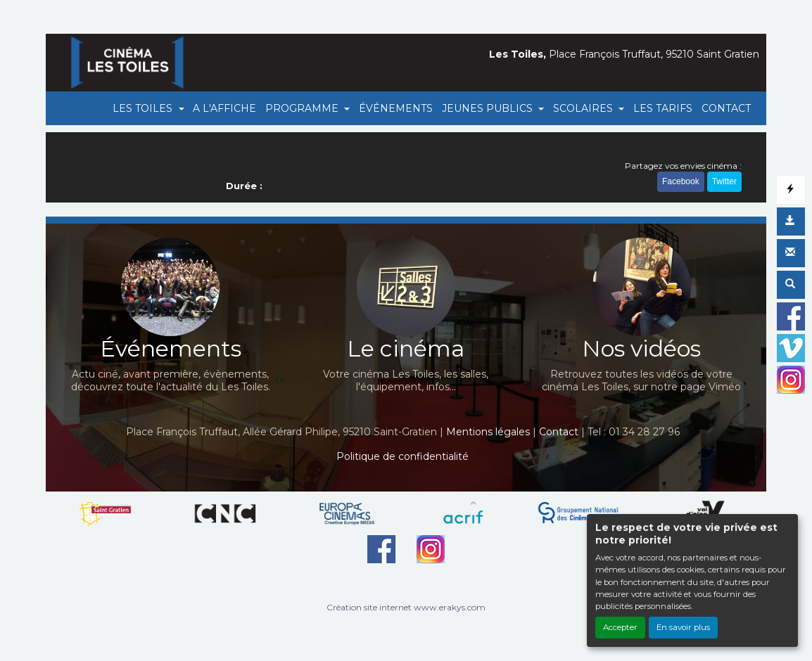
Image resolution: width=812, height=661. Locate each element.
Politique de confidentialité (402, 456)
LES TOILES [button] (144, 108)
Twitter (724, 181)
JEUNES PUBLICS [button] (489, 108)
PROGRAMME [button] (303, 108)
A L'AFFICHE (224, 108)
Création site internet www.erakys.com (406, 607)
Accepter (620, 627)
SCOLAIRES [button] (584, 108)
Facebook (681, 181)
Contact (559, 432)
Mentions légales (488, 432)
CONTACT (726, 108)
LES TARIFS (663, 108)
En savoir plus (683, 627)
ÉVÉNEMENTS (396, 108)
